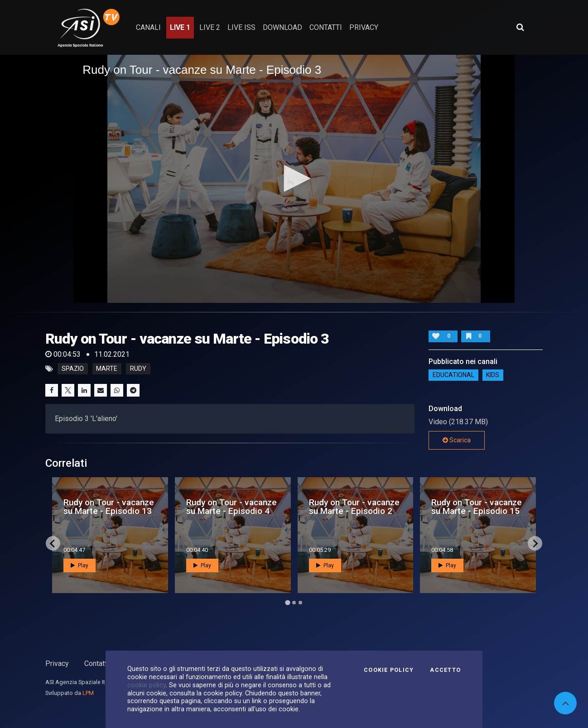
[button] (294, 178)
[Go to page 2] (294, 603)
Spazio (73, 369)
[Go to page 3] (300, 603)
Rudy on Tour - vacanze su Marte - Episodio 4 (231, 507)
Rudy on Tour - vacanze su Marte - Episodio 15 (477, 507)
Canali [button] (148, 27)
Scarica (457, 440)
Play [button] (80, 565)
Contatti (96, 663)
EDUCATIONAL (453, 375)
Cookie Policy (389, 670)
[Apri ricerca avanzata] (520, 27)
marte (107, 369)
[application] (294, 179)
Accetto (445, 670)
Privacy (57, 663)
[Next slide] (535, 543)
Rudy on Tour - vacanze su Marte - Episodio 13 (109, 507)
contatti (326, 27)
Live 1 (180, 27)
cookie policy (147, 685)
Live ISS (241, 27)
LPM (88, 693)
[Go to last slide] (53, 543)
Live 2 (210, 27)
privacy (364, 27)
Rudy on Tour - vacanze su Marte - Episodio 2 (354, 507)
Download (282, 27)
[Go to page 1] (287, 603)
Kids (493, 375)
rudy (138, 369)
